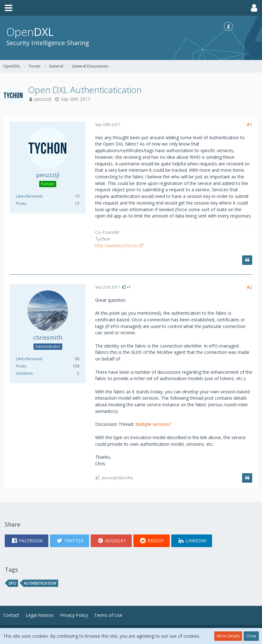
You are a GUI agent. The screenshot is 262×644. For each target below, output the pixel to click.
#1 (250, 125)
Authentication (40, 583)
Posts (21, 203)
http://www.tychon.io (116, 245)
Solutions (24, 373)
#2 (250, 287)
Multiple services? (153, 424)
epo (12, 583)
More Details (228, 636)
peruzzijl (43, 99)
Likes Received (29, 196)
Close (251, 636)
